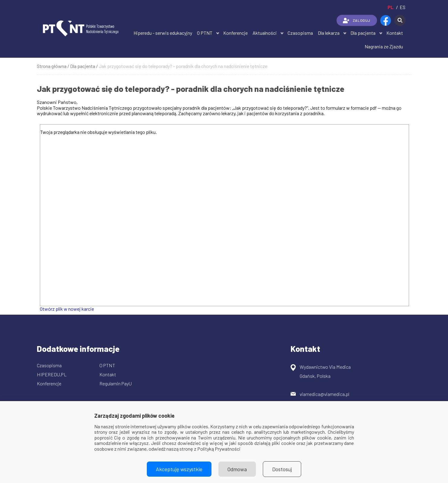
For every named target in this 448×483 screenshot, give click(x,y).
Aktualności (265, 33)
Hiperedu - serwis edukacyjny (163, 33)
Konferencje (235, 33)
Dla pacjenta (363, 33)
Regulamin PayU (116, 383)
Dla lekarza (329, 33)
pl (391, 7)
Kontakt (395, 33)
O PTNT (205, 33)
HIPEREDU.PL (52, 374)
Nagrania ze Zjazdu (384, 46)
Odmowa (237, 469)
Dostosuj (282, 469)
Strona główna (52, 66)
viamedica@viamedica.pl (324, 394)
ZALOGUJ (357, 21)
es (403, 7)
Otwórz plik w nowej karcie (67, 309)
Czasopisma (300, 33)
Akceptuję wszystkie (179, 469)
